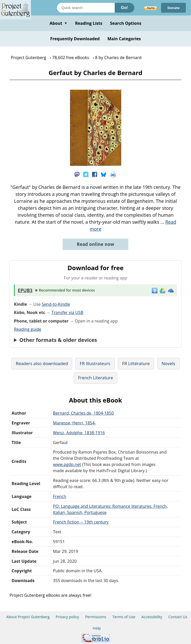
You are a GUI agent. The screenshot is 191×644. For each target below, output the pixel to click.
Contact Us (178, 617)
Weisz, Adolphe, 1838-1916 (79, 433)
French (60, 496)
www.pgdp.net (67, 464)
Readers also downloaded (42, 363)
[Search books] (86, 8)
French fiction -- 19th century (81, 522)
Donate (173, 8)
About (58, 23)
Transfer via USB (67, 312)
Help (97, 628)
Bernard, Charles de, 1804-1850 (84, 413)
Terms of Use (124, 617)
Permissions (96, 617)
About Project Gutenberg (28, 617)
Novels (168, 363)
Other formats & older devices (58, 340)
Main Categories (124, 39)
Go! (124, 8)
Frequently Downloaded (75, 39)
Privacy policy (67, 617)
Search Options (126, 23)
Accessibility (152, 617)
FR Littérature (136, 363)
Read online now (95, 244)
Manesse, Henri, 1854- (75, 423)
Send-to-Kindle (56, 304)
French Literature (96, 378)
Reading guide (28, 329)
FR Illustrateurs (95, 363)
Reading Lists (89, 23)
